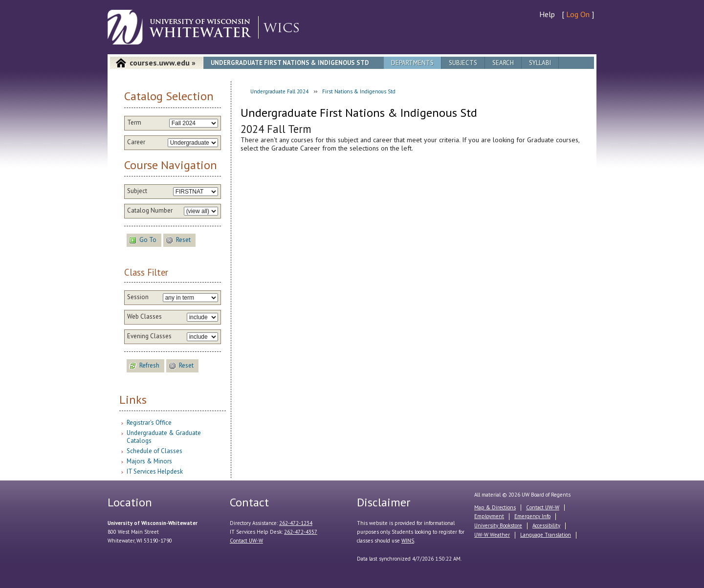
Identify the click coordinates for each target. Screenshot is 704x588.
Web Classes (144, 317)
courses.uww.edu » (163, 63)
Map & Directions (495, 507)
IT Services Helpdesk (155, 471)
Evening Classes (149, 336)
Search (503, 63)
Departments (412, 63)
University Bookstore (498, 525)
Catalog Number (150, 211)
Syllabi (540, 63)
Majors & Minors (149, 461)
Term (134, 123)
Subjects (463, 63)
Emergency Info (532, 516)
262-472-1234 (296, 523)
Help (547, 14)
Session (138, 297)
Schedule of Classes (154, 451)
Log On (578, 14)
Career (136, 142)
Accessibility (546, 525)
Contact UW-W (246, 541)
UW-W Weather (492, 535)
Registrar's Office (149, 423)
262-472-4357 (301, 532)
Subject (137, 191)
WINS (408, 541)
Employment (489, 516)
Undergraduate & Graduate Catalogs (164, 437)
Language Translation (546, 535)
